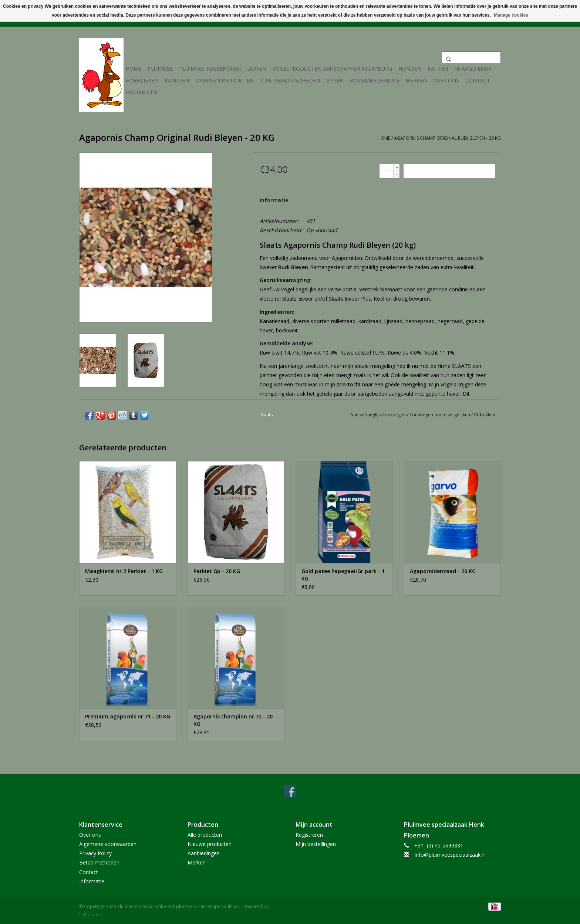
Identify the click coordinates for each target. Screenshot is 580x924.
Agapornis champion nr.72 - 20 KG (233, 720)
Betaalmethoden (99, 862)
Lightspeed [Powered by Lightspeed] (91, 915)
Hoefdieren (142, 80)
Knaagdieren (473, 69)
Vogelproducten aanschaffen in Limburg (332, 69)
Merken (416, 80)
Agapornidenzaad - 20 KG (443, 571)
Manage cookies (511, 15)
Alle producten (205, 835)
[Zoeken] (471, 57)
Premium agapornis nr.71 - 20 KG (128, 716)
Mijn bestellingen (316, 844)
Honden (410, 69)
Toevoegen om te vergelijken (440, 415)
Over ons (446, 80)
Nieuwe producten (210, 844)
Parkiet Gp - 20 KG (217, 571)
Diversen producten (225, 80)
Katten (438, 69)
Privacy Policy (95, 853)
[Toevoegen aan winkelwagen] (449, 171)
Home (134, 69)
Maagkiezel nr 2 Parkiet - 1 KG (124, 571)
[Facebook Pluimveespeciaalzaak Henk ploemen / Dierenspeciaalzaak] (290, 791)
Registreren (309, 835)
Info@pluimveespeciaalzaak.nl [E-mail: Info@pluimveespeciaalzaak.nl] (450, 855)
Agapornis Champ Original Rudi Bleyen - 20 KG (447, 138)
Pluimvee (160, 69)
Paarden (177, 80)
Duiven (257, 69)
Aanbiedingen (204, 853)
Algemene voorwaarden (108, 844)
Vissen (335, 80)
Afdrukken (485, 415)
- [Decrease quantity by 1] (397, 174)
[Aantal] (387, 171)
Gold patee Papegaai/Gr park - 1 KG (343, 575)
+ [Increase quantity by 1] (397, 168)
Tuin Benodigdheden (290, 80)
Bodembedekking (375, 80)
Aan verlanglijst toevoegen (379, 415)
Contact (478, 80)
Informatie (142, 92)
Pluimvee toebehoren (210, 69)
